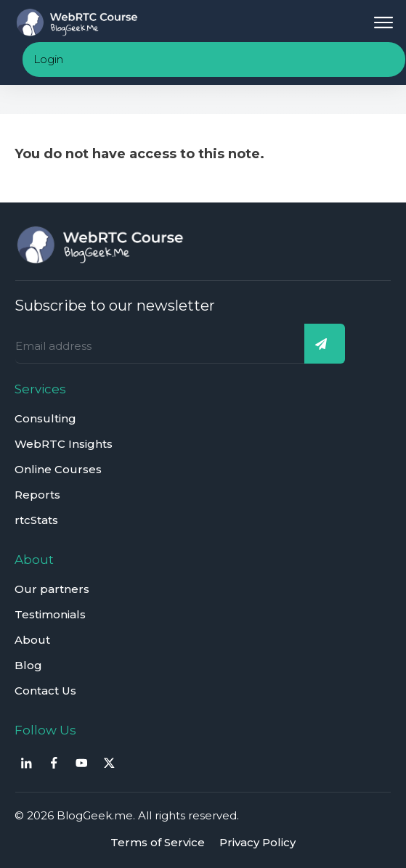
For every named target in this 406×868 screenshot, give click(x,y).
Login (48, 59)
